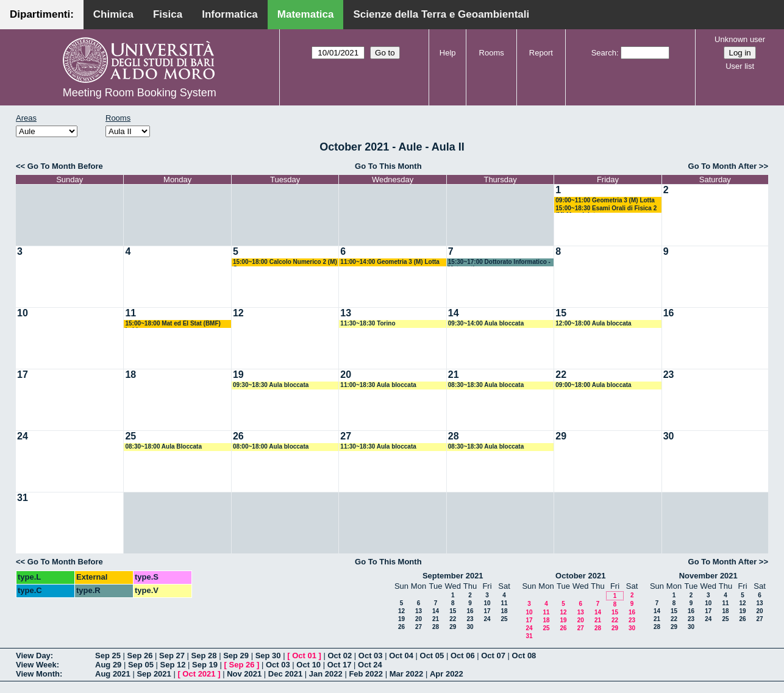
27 (346, 436)
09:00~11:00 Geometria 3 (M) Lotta (605, 200)
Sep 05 (141, 665)
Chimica (113, 14)
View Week (36, 665)
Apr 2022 (447, 674)
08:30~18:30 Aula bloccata (486, 385)
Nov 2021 (244, 674)
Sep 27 (172, 656)
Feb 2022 (366, 674)
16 (669, 313)
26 (238, 436)
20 (346, 375)
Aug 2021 (113, 674)
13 (346, 313)
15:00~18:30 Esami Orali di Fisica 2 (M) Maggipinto (606, 209)
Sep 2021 (154, 674)
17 (23, 375)
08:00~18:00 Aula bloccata (271, 446)
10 (23, 313)
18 (130, 375)
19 (238, 375)
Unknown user (740, 39)
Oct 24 (370, 665)
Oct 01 (304, 656)
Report (541, 53)
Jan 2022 (326, 674)
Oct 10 (308, 665)
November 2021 (708, 576)
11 (130, 313)
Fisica (168, 14)
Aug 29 (108, 665)
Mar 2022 (407, 674)
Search (604, 53)
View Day (33, 656)
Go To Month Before (65, 166)
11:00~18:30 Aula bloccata (378, 385)
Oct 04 (401, 656)
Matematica (306, 14)
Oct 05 (432, 656)
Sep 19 (205, 665)
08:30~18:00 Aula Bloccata (163, 446)
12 (238, 313)
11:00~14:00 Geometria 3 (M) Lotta (390, 262)
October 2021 (580, 576)
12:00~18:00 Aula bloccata (593, 323)
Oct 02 (340, 656)
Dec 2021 (285, 674)
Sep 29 (236, 656)
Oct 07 (493, 656)
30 (669, 436)
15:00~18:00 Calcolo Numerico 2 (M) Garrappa (285, 262)
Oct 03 (371, 656)
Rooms (492, 53)
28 (454, 436)
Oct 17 (340, 665)
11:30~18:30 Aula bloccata (378, 446)
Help (448, 53)
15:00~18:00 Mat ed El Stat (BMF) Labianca (173, 324)
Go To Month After (723, 166)
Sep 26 (140, 656)
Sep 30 (268, 656)
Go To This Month (388, 166)
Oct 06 (463, 656)
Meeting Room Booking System (140, 93)
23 (669, 375)
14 (454, 313)
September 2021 (453, 576)
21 (454, 375)
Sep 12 (173, 665)
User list (740, 66)
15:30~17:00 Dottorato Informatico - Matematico (499, 262)
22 (561, 375)
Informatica (230, 14)
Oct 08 (524, 656)
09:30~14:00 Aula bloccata (486, 323)
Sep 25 (108, 656)
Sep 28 (204, 656)
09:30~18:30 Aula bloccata (271, 385)
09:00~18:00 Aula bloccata (593, 385)
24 (23, 436)
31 (23, 498)
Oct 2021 (199, 674)
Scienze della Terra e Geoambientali (441, 14)
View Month (38, 674)
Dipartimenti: (42, 14)
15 (561, 313)
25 (130, 436)
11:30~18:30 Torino (368, 323)
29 (561, 436)
